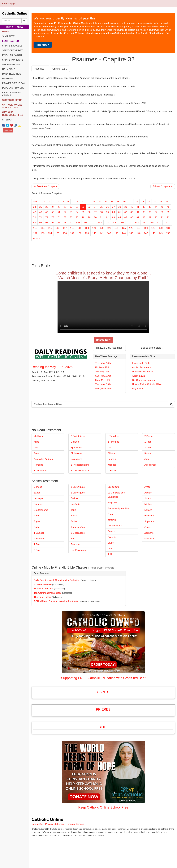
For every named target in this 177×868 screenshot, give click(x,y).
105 (115, 223)
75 (65, 217)
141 (102, 233)
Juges (37, 521)
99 (71, 223)
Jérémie (112, 520)
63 (132, 212)
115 (50, 228)
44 (156, 207)
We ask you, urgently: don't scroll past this (64, 18)
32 (83, 207)
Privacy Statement (55, 824)
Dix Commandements (143, 380)
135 (57, 233)
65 (144, 212)
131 (168, 228)
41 (138, 207)
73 (53, 217)
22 (161, 202)
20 (149, 202)
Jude (147, 459)
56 (89, 212)
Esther (74, 521)
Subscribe (8, 130)
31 (77, 207)
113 (35, 228)
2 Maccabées (78, 533)
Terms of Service (75, 824)
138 (80, 233)
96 (53, 223)
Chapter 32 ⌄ (60, 69)
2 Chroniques (78, 493)
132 (35, 233)
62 (126, 212)
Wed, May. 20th (103, 389)
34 (95, 207)
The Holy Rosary (43, 597)
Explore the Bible (43, 584)
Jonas (147, 498)
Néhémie (75, 504)
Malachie (149, 539)
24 (35, 207)
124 (116, 228)
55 (83, 212)
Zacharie (149, 533)
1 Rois (37, 544)
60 (113, 212)
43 (150, 207)
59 (107, 212)
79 (89, 217)
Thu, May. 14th (103, 363)
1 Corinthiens (41, 471)
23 (167, 202)
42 (144, 207)
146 (139, 233)
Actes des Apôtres (43, 459)
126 (131, 228)
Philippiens (76, 453)
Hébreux (112, 459)
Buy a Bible (138, 389)
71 (41, 217)
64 (138, 212)
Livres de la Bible (141, 363)
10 (88, 202)
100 (78, 223)
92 (168, 217)
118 (72, 228)
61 (120, 212)
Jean (36, 453)
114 (43, 228)
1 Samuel (39, 533)
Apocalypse (150, 465)
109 (144, 223)
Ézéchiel (112, 537)
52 (65, 212)
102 (93, 223)
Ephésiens (76, 448)
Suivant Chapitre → (163, 186)
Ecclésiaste (114, 487)
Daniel (111, 543)
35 (101, 207)
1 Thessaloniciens (80, 465)
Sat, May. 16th (103, 372)
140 (94, 233)
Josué (37, 516)
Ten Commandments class (48, 593)
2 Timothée (113, 442)
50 (53, 212)
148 (153, 233)
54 (77, 212)
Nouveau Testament (142, 372)
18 (136, 202)
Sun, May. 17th (103, 376)
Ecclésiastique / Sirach (119, 508)
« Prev (37, 202)
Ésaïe (111, 514)
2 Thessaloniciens (80, 471)
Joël (110, 554)
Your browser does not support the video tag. (103, 307)
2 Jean (148, 448)
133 (43, 233)
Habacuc (149, 516)
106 (122, 223)
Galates (75, 442)
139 (87, 233)
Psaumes (76, 544)
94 (41, 223)
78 (83, 217)
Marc (36, 442)
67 (156, 212)
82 (107, 217)
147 (146, 233)
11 (94, 202)
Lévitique (38, 498)
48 (41, 212)
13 (106, 202)
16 (124, 202)
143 (116, 233)
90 (156, 217)
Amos (147, 487)
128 (146, 228)
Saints (103, 692)
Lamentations (115, 526)
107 (129, 223)
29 (65, 207)
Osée (110, 549)
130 (161, 228)
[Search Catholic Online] (24, 21)
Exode (37, 493)
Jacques (112, 465)
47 (35, 212)
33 (89, 207)
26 (47, 207)
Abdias (148, 493)
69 (168, 212)
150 (168, 233)
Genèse (38, 487)
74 (59, 217)
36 (107, 207)
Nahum (148, 510)
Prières (103, 709)
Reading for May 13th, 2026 (52, 367)
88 (144, 217)
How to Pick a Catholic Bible (147, 384)
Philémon (112, 453)
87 (138, 217)
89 (150, 217)
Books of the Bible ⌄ (152, 348)
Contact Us (37, 824)
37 (113, 207)
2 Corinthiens (78, 436)
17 (130, 202)
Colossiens (76, 459)
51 (59, 212)
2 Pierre (149, 436)
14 (112, 202)
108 (137, 223)
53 (71, 212)
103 (100, 223)
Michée (148, 504)
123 (109, 228)
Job (73, 539)
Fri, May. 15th (102, 367)
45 (162, 207)
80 (95, 217)
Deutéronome (41, 510)
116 (57, 228)
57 (95, 212)
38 (120, 207)
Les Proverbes (78, 550)
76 (71, 217)
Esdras (74, 498)
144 (124, 233)
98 (65, 223)
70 (35, 217)
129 (153, 228)
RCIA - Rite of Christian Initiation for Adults (56, 601)
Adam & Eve (139, 376)
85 (126, 217)
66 (150, 212)
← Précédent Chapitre (45, 186)
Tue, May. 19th (103, 384)
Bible (103, 727)
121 (94, 228)
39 (126, 207)
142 (109, 233)
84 (120, 217)
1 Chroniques (78, 487)
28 (59, 207)
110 (152, 223)
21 (155, 202)
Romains (38, 465)
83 (113, 217)
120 (87, 228)
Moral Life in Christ (44, 589)
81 (101, 217)
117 (65, 228)
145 (131, 233)
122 (102, 228)
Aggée (148, 527)
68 (162, 212)
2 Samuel (39, 539)
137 (72, 233)
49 (47, 212)
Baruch (111, 531)
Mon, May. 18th (103, 380)
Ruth (36, 527)
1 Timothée (113, 436)
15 (118, 202)
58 (101, 212)
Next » (37, 239)
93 (35, 223)
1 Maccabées (78, 527)
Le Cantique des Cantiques (116, 495)
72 (47, 217)
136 (65, 233)
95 (47, 223)
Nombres (39, 504)
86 (132, 217)
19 (142, 202)
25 (41, 207)
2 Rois (37, 550)
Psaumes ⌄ (40, 69)
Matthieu (38, 436)
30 (71, 207)
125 (124, 228)
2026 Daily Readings (109, 348)
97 (59, 223)
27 (53, 207)
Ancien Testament (141, 367)
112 (166, 223)
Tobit (73, 510)
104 (107, 223)
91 (162, 217)
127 (139, 228)
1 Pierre (112, 471)
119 (80, 228)
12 (100, 202)
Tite (110, 448)
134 (50, 233)
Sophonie (149, 521)
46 (168, 207)
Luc (36, 448)
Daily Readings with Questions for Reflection (57, 580)
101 (85, 223)
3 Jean (148, 453)
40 (132, 207)
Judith (74, 516)
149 (161, 233)
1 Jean (148, 442)
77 (77, 217)
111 (159, 223)
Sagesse (112, 503)
